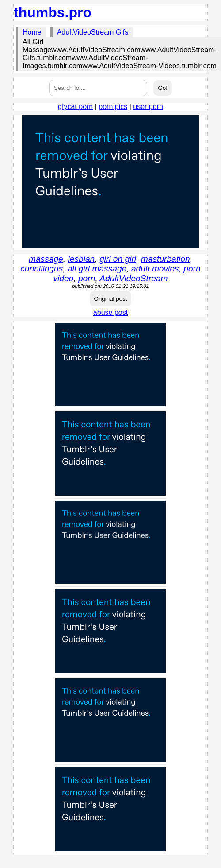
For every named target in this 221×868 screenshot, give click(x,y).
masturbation (166, 259)
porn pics (113, 107)
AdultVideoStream (133, 278)
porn (87, 278)
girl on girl (118, 259)
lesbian (81, 259)
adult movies (155, 269)
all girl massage (97, 269)
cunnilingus (42, 269)
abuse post (110, 312)
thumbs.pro (53, 12)
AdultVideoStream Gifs (93, 32)
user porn (148, 107)
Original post (111, 299)
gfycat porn (75, 107)
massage (46, 259)
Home (32, 32)
